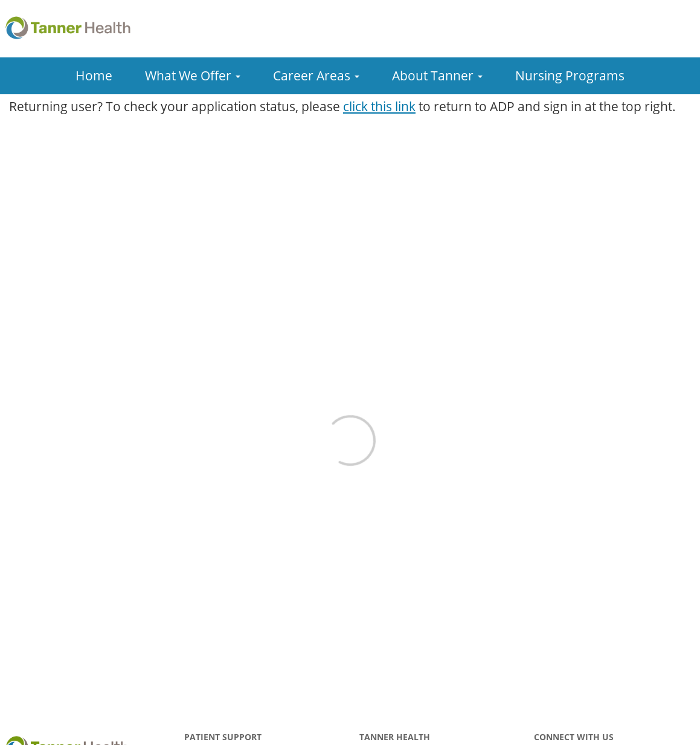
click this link (379, 106)
